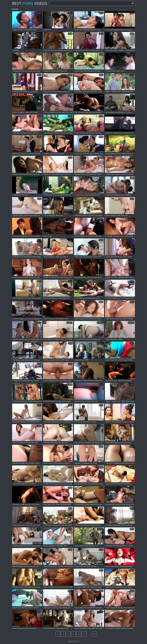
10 (95, 634)
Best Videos (30, 3)
